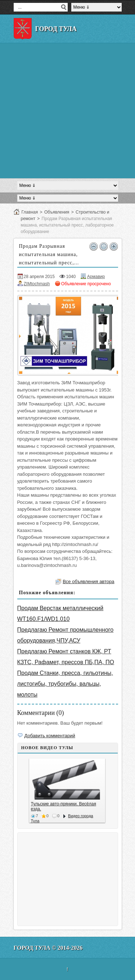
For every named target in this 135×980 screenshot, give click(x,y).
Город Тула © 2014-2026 (48, 948)
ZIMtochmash (37, 284)
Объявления (57, 212)
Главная (30, 212)
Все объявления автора (88, 581)
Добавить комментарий (50, 736)
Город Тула (56, 29)
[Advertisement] (67, 111)
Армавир (96, 277)
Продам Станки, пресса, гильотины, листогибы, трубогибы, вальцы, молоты (65, 684)
